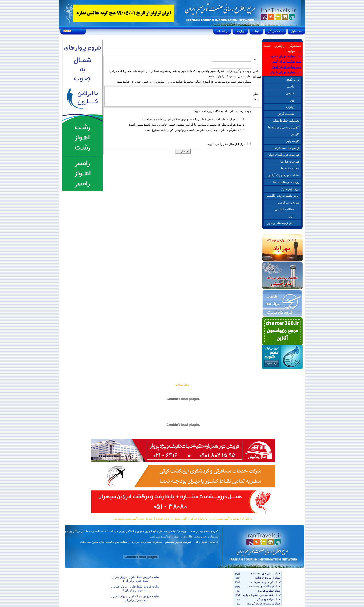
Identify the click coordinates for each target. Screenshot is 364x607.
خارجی (290, 93)
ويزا (292, 100)
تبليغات (256, 31)
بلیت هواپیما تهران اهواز (287, 67)
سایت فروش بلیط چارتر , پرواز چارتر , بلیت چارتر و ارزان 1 (135, 579)
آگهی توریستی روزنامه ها (284, 127)
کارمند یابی (293, 141)
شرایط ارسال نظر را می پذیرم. (227, 144)
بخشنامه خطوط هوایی (286, 121)
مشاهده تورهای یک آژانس (284, 175)
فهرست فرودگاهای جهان (284, 155)
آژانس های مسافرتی (287, 148)
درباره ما (240, 31)
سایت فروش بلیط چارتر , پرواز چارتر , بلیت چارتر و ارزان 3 (135, 598)
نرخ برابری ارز (291, 189)
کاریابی (295, 134)
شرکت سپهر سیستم (178, 542)
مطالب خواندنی (285, 209)
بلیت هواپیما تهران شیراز (286, 72)
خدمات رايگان (276, 31)
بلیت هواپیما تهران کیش (286, 62)
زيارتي (290, 107)
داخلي (291, 86)
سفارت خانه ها (290, 168)
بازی (291, 216)
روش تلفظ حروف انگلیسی (283, 196)
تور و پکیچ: (293, 80)
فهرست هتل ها (290, 162)
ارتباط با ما (222, 31)
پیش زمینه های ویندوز (281, 223)
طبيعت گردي (286, 114)
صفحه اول (297, 31)
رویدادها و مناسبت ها (286, 182)
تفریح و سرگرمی (289, 203)
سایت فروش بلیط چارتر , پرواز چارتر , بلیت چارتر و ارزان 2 (135, 588)
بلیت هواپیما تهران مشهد (286, 56)
